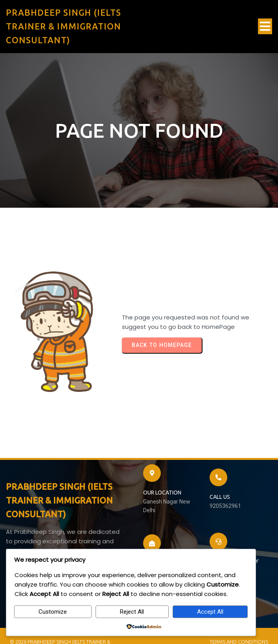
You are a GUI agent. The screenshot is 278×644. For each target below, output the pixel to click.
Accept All (210, 612)
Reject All (132, 612)
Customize (53, 612)
